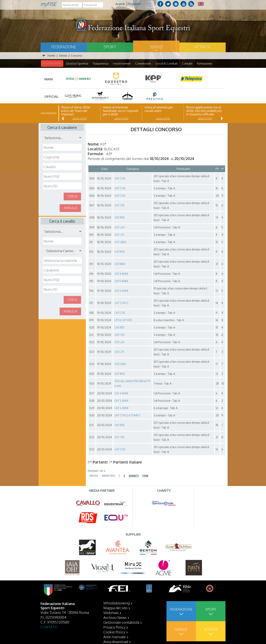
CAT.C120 (120, 196)
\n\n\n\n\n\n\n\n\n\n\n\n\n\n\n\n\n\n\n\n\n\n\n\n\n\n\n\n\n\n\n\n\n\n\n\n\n (62, 251)
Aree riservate (115, 637)
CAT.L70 (119, 352)
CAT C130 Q (121, 303)
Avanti (134, 476)
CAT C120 (120, 450)
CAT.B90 (119, 252)
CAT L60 (119, 228)
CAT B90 (120, 374)
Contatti (187, 63)
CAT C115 (119, 205)
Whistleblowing (117, 603)
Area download (116, 641)
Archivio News (115, 617)
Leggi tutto (80, 119)
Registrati (134, 4)
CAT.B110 (119, 328)
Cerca (72, 197)
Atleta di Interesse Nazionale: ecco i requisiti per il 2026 (120, 111)
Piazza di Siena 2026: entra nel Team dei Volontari (76, 111)
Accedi (120, 4)
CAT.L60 (119, 342)
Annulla (70, 208)
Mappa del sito (115, 608)
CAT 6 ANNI (121, 408)
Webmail (111, 613)
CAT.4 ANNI (121, 274)
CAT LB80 (120, 242)
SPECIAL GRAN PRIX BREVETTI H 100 (132, 384)
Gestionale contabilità (121, 622)
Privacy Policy (114, 627)
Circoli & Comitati (166, 63)
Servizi (156, 47)
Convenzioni (143, 63)
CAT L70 (119, 235)
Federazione (64, 47)
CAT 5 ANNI (121, 401)
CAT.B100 (120, 264)
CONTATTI (49, 627)
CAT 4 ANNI (121, 393)
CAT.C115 (119, 335)
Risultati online (52, 63)
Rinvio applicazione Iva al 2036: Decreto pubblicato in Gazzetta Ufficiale (204, 111)
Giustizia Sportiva (77, 63)
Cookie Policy (114, 632)
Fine (146, 476)
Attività (203, 47)
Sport (110, 47)
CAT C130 (120, 188)
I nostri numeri (122, 63)
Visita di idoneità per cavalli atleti (159, 109)
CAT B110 (119, 218)
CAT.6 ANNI (121, 291)
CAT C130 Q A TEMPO (127, 416)
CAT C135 (120, 179)
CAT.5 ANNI (121, 281)
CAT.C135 (120, 313)
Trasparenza (100, 63)
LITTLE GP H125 (123, 320)
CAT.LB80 (120, 364)
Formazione (204, 63)
